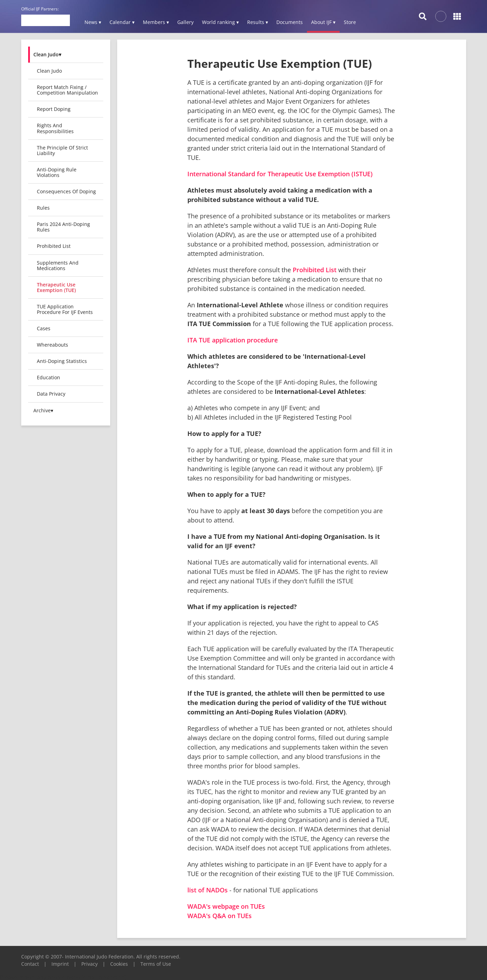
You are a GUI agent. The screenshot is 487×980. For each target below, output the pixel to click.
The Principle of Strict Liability (62, 150)
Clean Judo (49, 71)
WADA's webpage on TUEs (226, 906)
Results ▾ (258, 22)
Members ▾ (156, 22)
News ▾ (93, 22)
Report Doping (54, 109)
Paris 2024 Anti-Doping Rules (63, 227)
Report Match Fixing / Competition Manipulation (67, 90)
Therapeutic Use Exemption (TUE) (56, 287)
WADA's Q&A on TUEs (220, 916)
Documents (290, 22)
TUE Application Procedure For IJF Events (65, 309)
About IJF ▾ (323, 22)
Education (48, 377)
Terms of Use (156, 964)
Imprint (60, 964)
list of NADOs (208, 890)
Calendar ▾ (122, 22)
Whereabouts (52, 345)
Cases (44, 328)
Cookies (119, 964)
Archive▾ (43, 410)
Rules (43, 208)
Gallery (185, 22)
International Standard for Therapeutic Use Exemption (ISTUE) (280, 174)
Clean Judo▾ (47, 54)
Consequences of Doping (66, 191)
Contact (30, 964)
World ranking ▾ (220, 22)
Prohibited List (54, 246)
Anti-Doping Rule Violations (57, 172)
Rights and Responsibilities (55, 128)
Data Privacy (51, 394)
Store (350, 22)
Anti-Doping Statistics (62, 361)
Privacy (90, 964)
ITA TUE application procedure (233, 340)
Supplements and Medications (58, 265)
